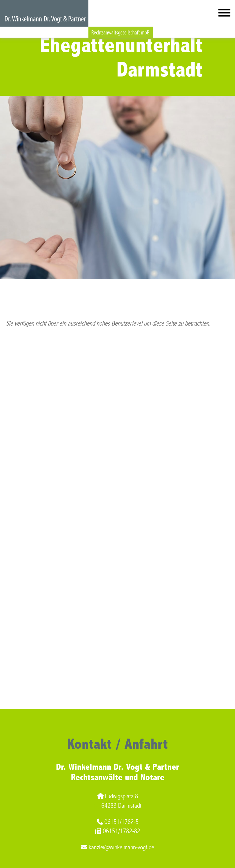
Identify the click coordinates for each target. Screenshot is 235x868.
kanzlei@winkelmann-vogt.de (118, 847)
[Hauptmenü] (224, 14)
